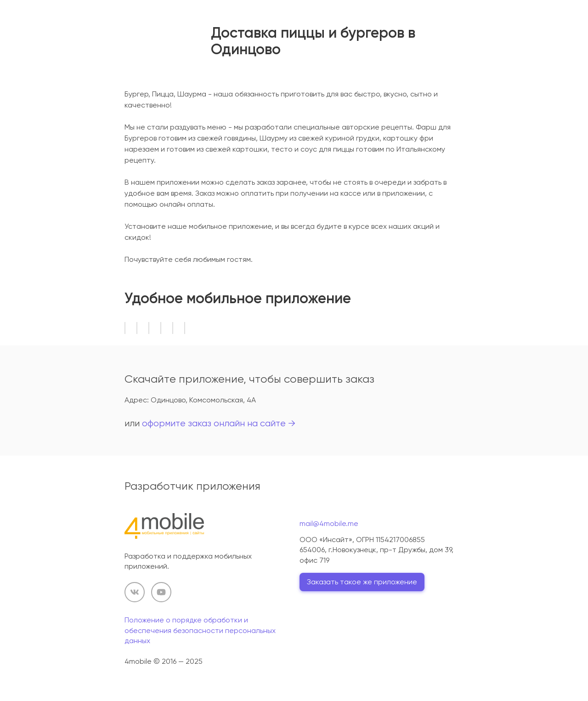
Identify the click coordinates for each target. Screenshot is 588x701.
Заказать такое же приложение (362, 582)
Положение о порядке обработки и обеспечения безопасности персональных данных (200, 630)
